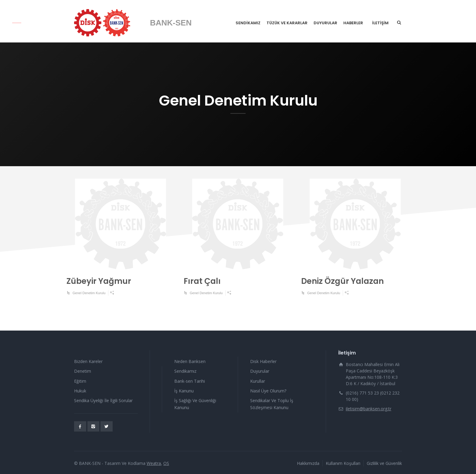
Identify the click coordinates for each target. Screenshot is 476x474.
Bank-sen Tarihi (190, 381)
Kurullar (258, 381)
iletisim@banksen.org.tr (369, 409)
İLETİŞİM (380, 23)
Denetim (83, 371)
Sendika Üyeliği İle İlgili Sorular (103, 400)
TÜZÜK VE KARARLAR (287, 23)
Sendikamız (185, 371)
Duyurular (260, 371)
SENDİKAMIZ (248, 23)
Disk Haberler (263, 361)
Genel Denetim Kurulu (89, 293)
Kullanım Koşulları (343, 463)
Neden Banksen (190, 361)
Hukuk (80, 391)
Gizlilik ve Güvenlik (384, 463)
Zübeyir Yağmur (99, 281)
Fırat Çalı (202, 281)
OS (166, 463)
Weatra (154, 463)
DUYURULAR (325, 23)
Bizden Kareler (88, 361)
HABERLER (353, 23)
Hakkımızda (308, 463)
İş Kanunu (184, 391)
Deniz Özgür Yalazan (342, 281)
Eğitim (80, 381)
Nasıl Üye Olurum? (268, 391)
